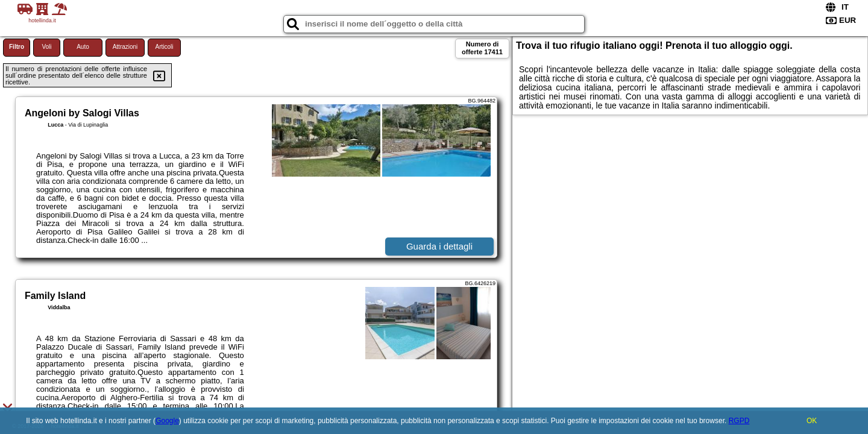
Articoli (164, 47)
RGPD (739, 421)
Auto (83, 47)
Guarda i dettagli (439, 246)
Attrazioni (125, 47)
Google (167, 421)
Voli (46, 47)
